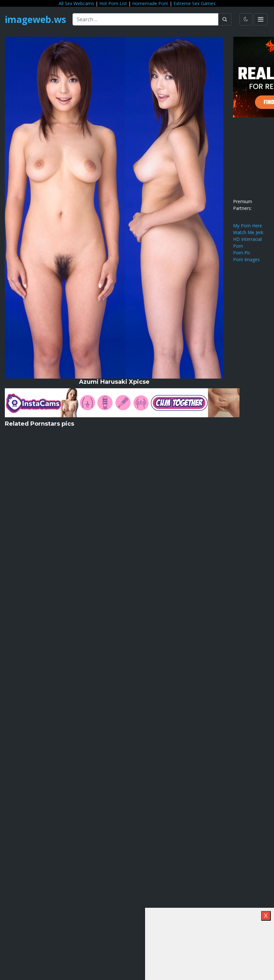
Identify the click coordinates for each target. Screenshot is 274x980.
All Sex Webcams (76, 3)
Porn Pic (242, 253)
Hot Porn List (113, 3)
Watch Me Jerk (248, 232)
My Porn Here (248, 226)
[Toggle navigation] (261, 19)
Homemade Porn (150, 3)
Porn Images (246, 259)
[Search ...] (146, 19)
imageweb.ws (35, 19)
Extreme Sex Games (195, 3)
